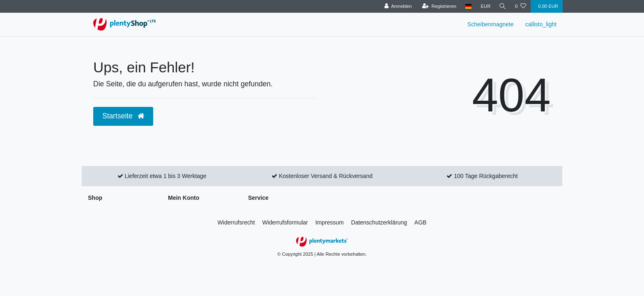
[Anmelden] (397, 6)
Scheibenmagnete (491, 24)
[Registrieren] (438, 6)
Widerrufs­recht (236, 222)
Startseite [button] (123, 116)
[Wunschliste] (521, 6)
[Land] (468, 6)
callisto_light (541, 24)
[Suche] (502, 6)
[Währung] (485, 6)
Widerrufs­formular (285, 222)
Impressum (330, 222)
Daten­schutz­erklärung (379, 222)
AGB (421, 222)
